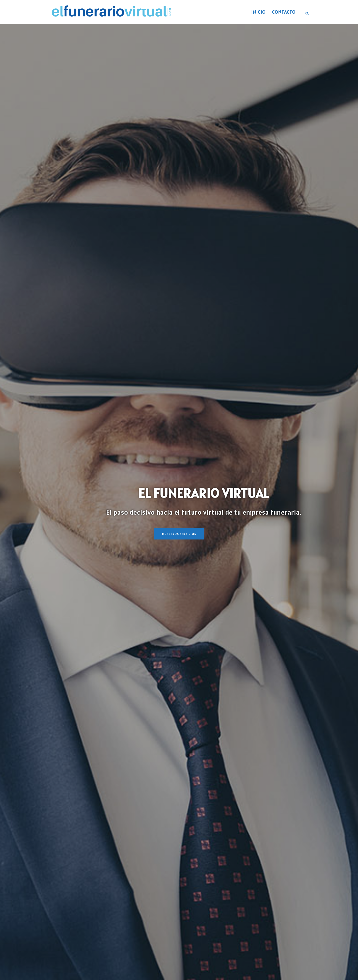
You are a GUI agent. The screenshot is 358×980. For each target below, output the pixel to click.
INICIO (258, 12)
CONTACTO (284, 12)
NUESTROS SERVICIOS (179, 534)
